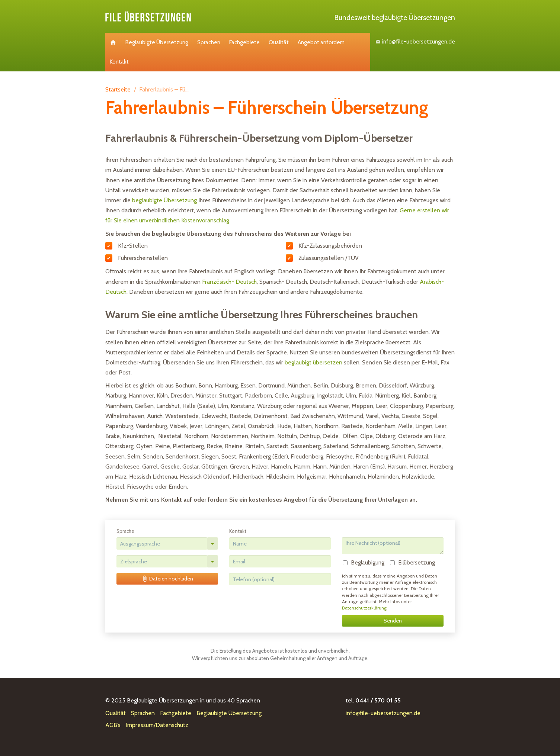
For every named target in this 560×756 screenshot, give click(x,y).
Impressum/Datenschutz (157, 725)
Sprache (125, 531)
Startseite (118, 89)
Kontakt (119, 62)
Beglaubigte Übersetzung (157, 42)
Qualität (279, 42)
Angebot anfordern (321, 42)
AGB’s (113, 725)
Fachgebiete (244, 42)
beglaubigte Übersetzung (164, 200)
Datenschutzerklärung (364, 608)
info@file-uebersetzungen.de (416, 42)
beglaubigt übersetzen (313, 362)
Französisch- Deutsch (229, 282)
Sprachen (209, 42)
